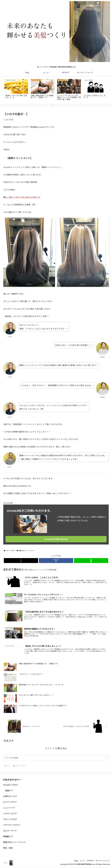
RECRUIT (90, 861)
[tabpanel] (16, 90)
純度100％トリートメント (25, 550)
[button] (106, 758)
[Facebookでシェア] (56, 561)
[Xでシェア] (21, 561)
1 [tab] (53, 105)
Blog (74, 861)
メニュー (81, 861)
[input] (56, 758)
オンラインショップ (102, 861)
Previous (2, 90)
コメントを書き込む (56, 749)
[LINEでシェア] (91, 561)
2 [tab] (56, 105)
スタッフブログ (9, 550)
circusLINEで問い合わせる (56, 539)
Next (110, 90)
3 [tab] (59, 105)
